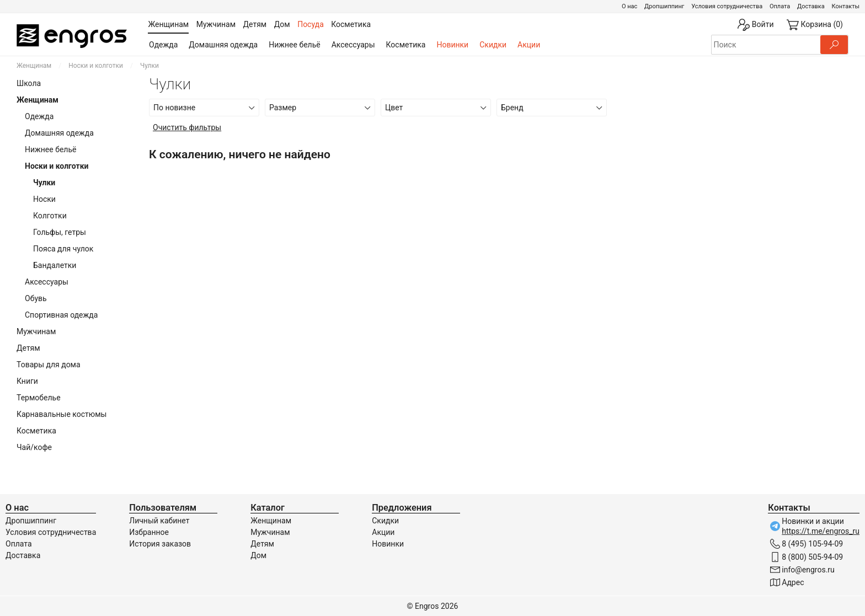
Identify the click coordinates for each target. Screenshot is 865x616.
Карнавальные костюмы (62, 414)
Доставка (811, 6)
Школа (29, 83)
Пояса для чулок (63, 249)
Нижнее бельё (294, 45)
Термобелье (39, 398)
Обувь (36, 298)
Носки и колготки (96, 66)
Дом (258, 555)
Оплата (780, 6)
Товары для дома (49, 365)
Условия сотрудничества (727, 6)
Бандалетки (55, 265)
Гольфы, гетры (60, 232)
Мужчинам (36, 331)
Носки (44, 199)
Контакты (845, 6)
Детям (28, 348)
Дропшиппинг (664, 6)
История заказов (160, 544)
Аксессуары (353, 45)
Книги (27, 381)
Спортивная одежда (61, 315)
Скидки (493, 45)
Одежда (163, 45)
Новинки (452, 45)
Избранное (149, 532)
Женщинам (34, 66)
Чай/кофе (34, 447)
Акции (529, 45)
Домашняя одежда (223, 45)
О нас (629, 6)
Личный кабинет (159, 521)
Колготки (50, 216)
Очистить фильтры (187, 127)
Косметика (406, 45)
